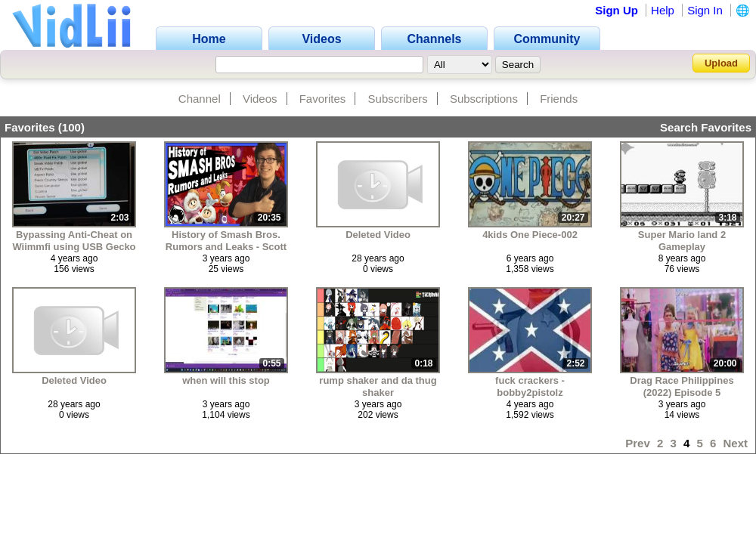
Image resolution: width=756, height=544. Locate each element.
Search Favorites (706, 127)
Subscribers (398, 99)
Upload (721, 63)
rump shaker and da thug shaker (378, 386)
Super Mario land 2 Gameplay (682, 241)
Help (663, 10)
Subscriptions (484, 99)
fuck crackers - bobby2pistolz (530, 386)
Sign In (705, 10)
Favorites (323, 99)
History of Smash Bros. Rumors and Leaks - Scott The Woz (226, 241)
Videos (260, 99)
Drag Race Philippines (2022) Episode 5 (682, 386)
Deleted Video (378, 235)
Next (735, 443)
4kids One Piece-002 (530, 235)
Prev (638, 443)
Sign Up (617, 10)
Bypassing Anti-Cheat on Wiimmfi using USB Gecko (74, 241)
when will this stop (226, 380)
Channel (200, 99)
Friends (559, 99)
